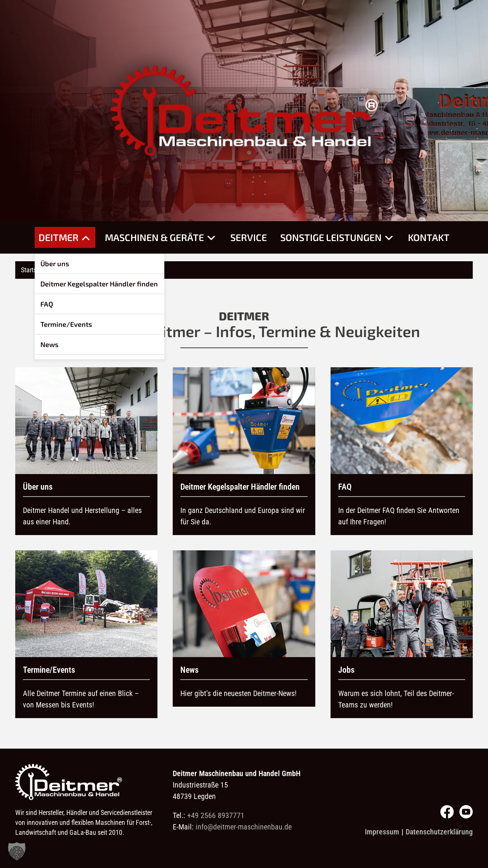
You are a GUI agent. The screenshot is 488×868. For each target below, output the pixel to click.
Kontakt (429, 237)
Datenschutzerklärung (439, 832)
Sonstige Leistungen (337, 237)
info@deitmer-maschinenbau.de (244, 827)
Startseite (34, 270)
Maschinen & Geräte (161, 237)
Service (249, 237)
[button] (17, 851)
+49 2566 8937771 (216, 815)
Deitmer (65, 237)
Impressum (382, 832)
